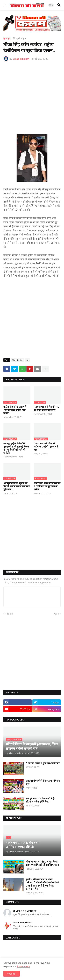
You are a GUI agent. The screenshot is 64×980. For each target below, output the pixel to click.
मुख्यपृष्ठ (7, 38)
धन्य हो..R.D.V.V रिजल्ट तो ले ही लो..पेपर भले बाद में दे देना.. (40, 800)
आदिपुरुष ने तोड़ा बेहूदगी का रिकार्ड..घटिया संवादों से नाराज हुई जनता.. (16, 486)
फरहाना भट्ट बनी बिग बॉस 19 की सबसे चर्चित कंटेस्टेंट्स (47, 408)
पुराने (56, 614)
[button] (5, 5)
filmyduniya (19, 38)
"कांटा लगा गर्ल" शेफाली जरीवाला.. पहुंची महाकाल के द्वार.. (46, 447)
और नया (9, 614)
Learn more (24, 966)
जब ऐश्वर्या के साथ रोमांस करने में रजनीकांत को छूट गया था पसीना (47, 486)
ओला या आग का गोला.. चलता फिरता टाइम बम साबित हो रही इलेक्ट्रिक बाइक (43, 863)
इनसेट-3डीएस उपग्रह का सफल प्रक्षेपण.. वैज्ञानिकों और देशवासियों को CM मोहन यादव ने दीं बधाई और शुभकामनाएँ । (42, 884)
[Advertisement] (32, 98)
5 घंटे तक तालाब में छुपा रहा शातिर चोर (43, 763)
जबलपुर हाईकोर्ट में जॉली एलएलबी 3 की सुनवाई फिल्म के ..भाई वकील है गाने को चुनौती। (16, 448)
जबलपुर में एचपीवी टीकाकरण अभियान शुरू (43, 782)
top (27, 360)
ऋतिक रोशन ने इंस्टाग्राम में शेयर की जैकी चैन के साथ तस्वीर (15, 410)
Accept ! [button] (12, 974)
